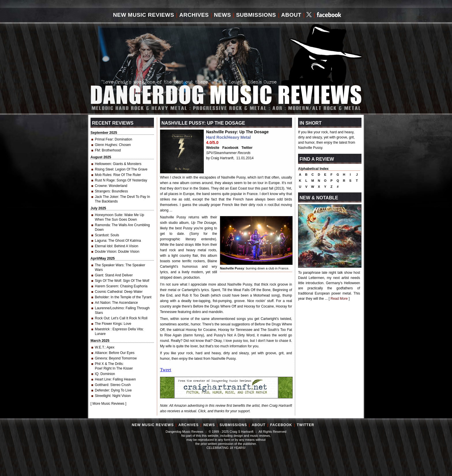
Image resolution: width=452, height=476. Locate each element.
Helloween (103, 164)
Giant (99, 275)
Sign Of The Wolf (108, 281)
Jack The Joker (107, 197)
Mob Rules (103, 175)
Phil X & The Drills (109, 364)
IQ (97, 374)
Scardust (102, 235)
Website (213, 148)
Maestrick (103, 329)
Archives (194, 15)
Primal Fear (104, 139)
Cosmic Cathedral (109, 292)
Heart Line (103, 379)
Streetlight (103, 396)
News (222, 15)
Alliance (101, 353)
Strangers (102, 191)
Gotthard (102, 385)
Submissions (256, 15)
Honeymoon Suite (109, 215)
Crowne (101, 186)
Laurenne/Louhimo (109, 308)
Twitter (247, 148)
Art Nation (102, 303)
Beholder (102, 297)
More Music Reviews (109, 404)
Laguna (101, 241)
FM (97, 150)
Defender (102, 390)
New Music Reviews (144, 15)
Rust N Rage (105, 180)
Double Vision (106, 252)
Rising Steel (104, 169)
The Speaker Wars (109, 265)
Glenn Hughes (106, 145)
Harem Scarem (107, 286)
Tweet (166, 370)
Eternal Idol (104, 246)
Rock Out (102, 318)
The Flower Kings (108, 324)
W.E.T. (100, 347)
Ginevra (101, 358)
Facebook (230, 148)
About (291, 15)
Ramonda (102, 225)
